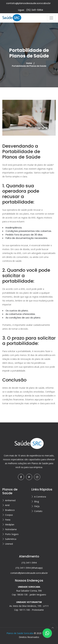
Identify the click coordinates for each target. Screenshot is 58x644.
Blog (37, 501)
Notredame (11, 529)
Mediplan (10, 524)
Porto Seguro (12, 534)
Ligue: (31, 10)
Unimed (9, 544)
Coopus (9, 515)
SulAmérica (11, 539)
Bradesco (10, 510)
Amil (7, 505)
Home (29, 63)
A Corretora (40, 497)
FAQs (37, 506)
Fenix (8, 520)
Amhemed (10, 500)
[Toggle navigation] (51, 18)
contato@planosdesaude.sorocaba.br (28, 3)
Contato (38, 511)
